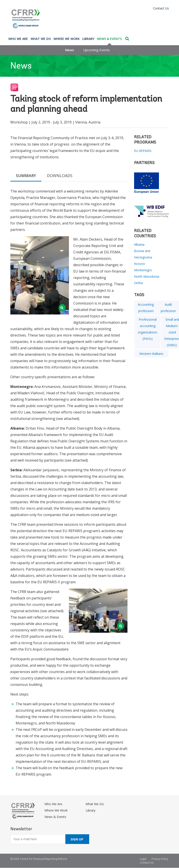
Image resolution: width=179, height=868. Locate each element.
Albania (139, 244)
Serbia (138, 283)
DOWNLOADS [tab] (60, 176)
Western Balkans (151, 354)
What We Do (41, 39)
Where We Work (67, 39)
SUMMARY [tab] (26, 176)
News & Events (109, 39)
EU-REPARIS (143, 151)
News (70, 50)
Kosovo (140, 264)
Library (88, 39)
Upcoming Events (97, 50)
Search (127, 39)
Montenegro (143, 270)
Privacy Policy (160, 859)
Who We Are (18, 39)
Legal (143, 859)
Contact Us (161, 8)
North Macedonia (147, 276)
